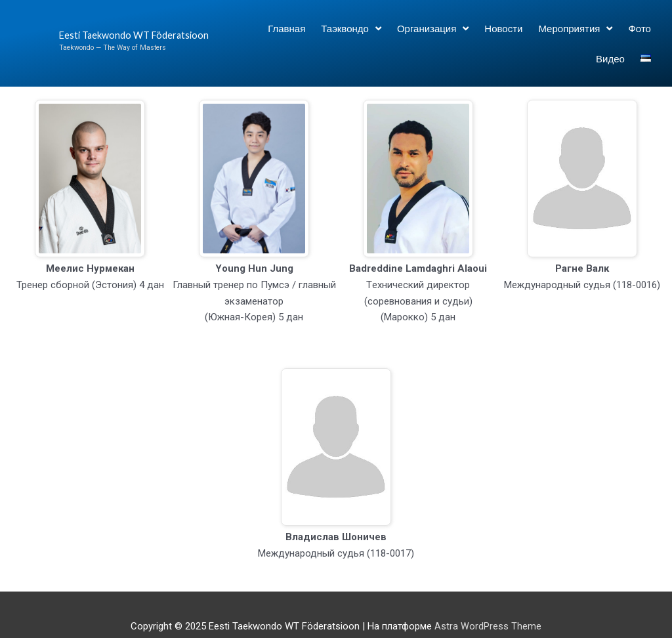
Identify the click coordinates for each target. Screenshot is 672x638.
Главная (286, 28)
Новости (503, 28)
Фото (639, 28)
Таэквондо (351, 29)
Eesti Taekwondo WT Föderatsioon (105, 35)
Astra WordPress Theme (488, 626)
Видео (610, 58)
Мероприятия (575, 29)
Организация (433, 29)
